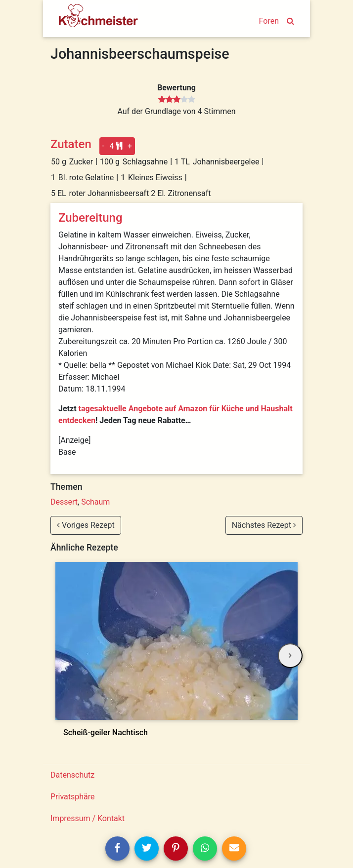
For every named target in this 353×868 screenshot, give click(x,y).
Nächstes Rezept (264, 525)
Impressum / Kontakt (88, 818)
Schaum (95, 502)
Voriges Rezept (86, 525)
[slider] (177, 100)
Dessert (64, 502)
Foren (269, 21)
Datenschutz (72, 775)
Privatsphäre (73, 797)
